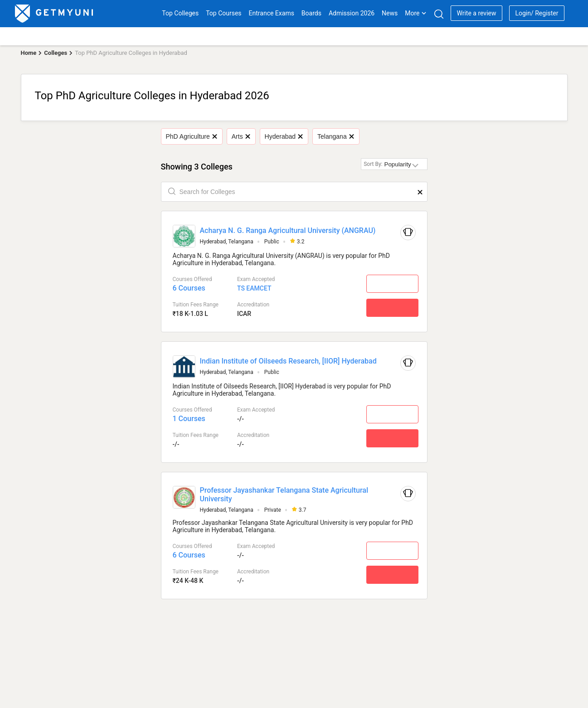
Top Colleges (180, 13)
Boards (311, 13)
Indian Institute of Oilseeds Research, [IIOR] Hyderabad (288, 361)
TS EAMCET (254, 288)
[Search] (439, 14)
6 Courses (189, 288)
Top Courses (224, 13)
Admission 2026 (352, 13)
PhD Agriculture (192, 136)
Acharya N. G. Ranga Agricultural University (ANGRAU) (288, 230)
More (416, 13)
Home (29, 53)
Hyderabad (284, 136)
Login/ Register (537, 13)
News (390, 13)
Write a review (476, 13)
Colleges (56, 53)
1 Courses (189, 419)
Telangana (335, 136)
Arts (241, 136)
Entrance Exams (272, 13)
